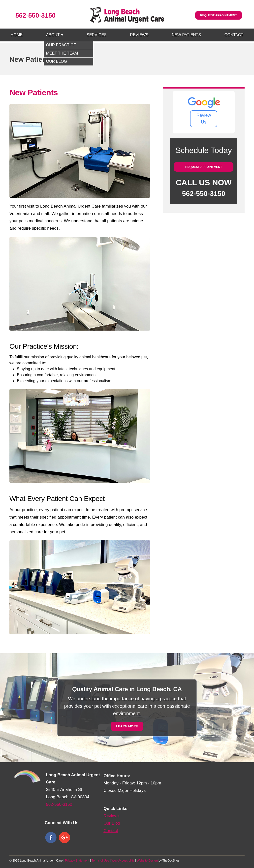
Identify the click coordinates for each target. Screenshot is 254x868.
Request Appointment (219, 15)
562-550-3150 (35, 15)
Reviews (139, 35)
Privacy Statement (77, 861)
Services (97, 35)
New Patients (187, 35)
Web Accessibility (123, 861)
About (53, 35)
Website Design (147, 861)
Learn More (127, 726)
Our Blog (112, 823)
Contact (234, 35)
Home (17, 35)
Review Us (204, 119)
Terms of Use (100, 861)
